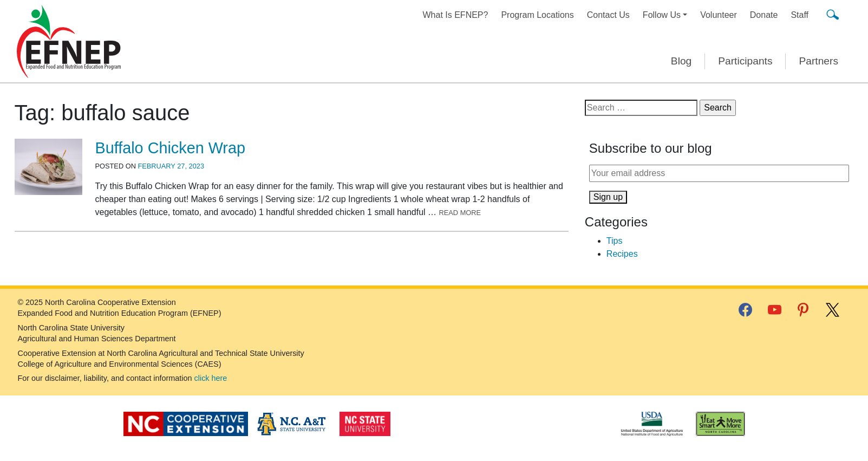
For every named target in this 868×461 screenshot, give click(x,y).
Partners (818, 61)
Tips (615, 241)
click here (211, 378)
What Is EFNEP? (456, 15)
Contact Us (608, 15)
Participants (745, 61)
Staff (800, 15)
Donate (764, 15)
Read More (460, 213)
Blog (681, 61)
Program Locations (537, 15)
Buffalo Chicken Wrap (170, 148)
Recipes (622, 254)
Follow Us (662, 15)
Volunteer (719, 15)
